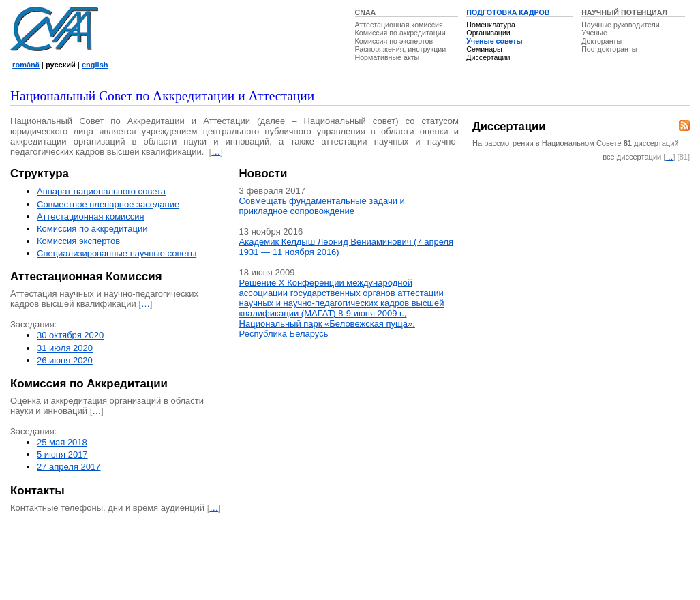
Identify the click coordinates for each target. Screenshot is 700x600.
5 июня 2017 (62, 454)
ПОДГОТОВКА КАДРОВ (508, 12)
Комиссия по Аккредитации (89, 384)
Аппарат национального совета (101, 191)
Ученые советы (494, 41)
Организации (488, 33)
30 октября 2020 (70, 335)
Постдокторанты (609, 49)
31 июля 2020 (65, 348)
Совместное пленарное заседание (108, 204)
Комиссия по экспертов (394, 41)
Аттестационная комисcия (91, 216)
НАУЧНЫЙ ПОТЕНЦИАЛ (624, 12)
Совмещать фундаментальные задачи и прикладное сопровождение (322, 206)
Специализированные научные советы (117, 253)
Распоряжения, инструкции (401, 49)
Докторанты (602, 41)
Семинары (484, 49)
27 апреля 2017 (69, 467)
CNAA (366, 12)
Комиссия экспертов (78, 241)
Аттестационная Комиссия (86, 276)
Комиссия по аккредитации (400, 33)
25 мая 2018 (62, 442)
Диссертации (488, 57)
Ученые (594, 33)
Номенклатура (491, 25)
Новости (263, 174)
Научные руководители (621, 25)
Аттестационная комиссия (399, 25)
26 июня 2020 (65, 360)
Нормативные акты (387, 57)
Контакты (37, 491)
